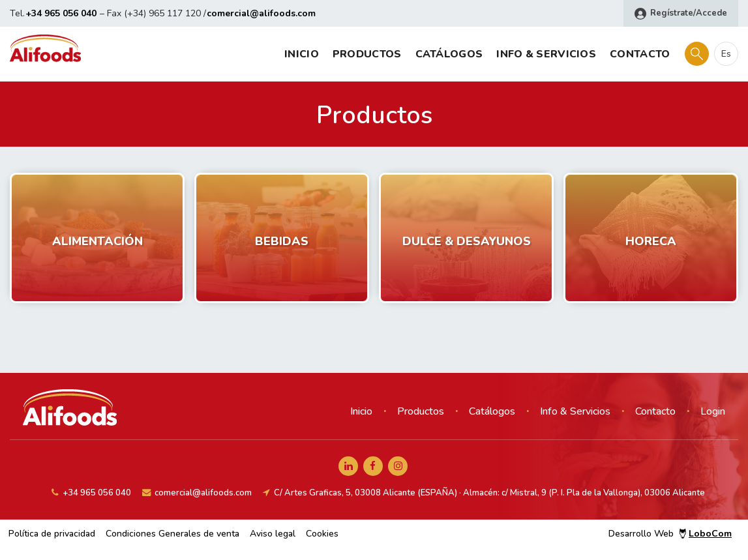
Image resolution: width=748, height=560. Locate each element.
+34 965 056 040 (61, 13)
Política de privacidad (52, 534)
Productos (367, 54)
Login (713, 411)
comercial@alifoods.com (261, 13)
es (726, 54)
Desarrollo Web (670, 534)
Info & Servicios (546, 54)
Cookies (322, 534)
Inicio (302, 54)
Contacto (640, 54)
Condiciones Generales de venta (172, 534)
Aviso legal (273, 534)
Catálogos (449, 54)
